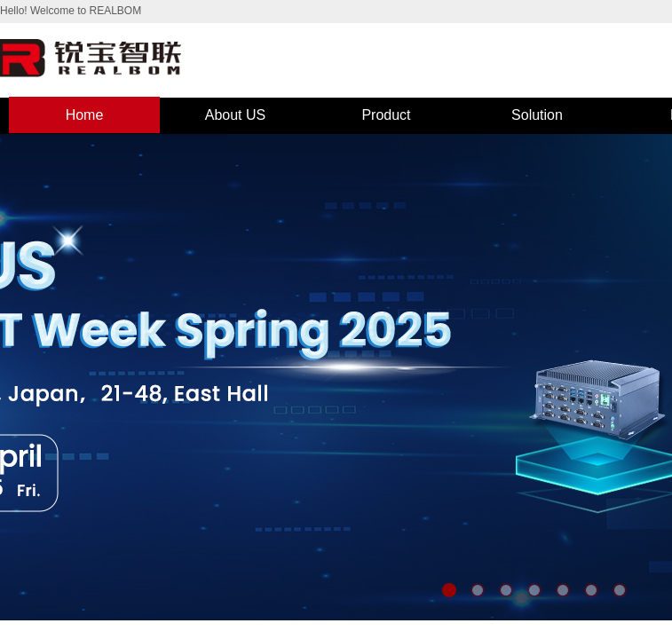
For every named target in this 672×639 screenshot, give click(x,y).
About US (235, 115)
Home (85, 115)
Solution (537, 115)
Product (386, 115)
